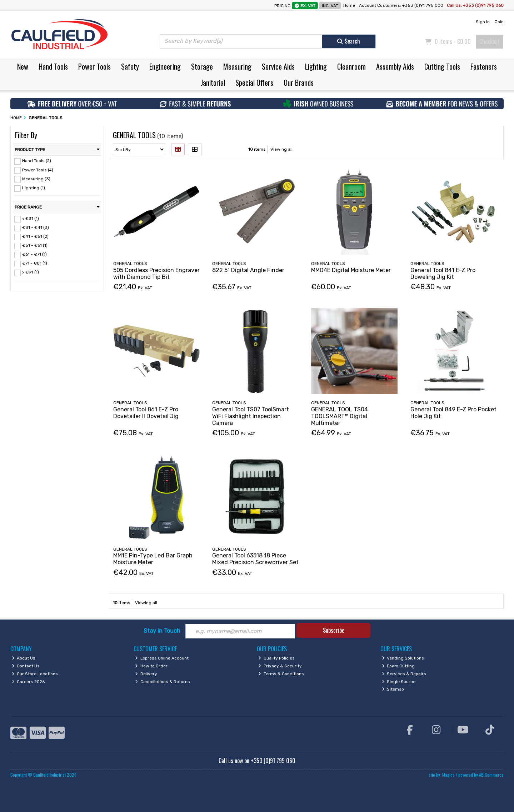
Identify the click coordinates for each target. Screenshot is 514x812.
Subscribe (334, 630)
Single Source (399, 682)
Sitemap (393, 689)
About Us (24, 658)
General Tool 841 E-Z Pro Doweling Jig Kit (443, 274)
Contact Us (26, 666)
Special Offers (254, 82)
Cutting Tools (442, 66)
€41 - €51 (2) (35, 236)
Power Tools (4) (38, 170)
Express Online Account (162, 658)
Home (349, 5)
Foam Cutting (398, 666)
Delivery (146, 674)
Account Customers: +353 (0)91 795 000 (402, 5)
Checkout (490, 41)
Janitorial (213, 82)
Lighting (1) (34, 188)
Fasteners (484, 66)
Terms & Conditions (281, 674)
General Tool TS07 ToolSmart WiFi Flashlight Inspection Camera (251, 416)
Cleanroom (351, 66)
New (23, 66)
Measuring (237, 66)
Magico (448, 775)
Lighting (316, 66)
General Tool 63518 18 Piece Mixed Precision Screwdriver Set (255, 559)
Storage (202, 66)
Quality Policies (276, 658)
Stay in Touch (162, 631)
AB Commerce (491, 775)
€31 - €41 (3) (36, 227)
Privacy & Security (280, 666)
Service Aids (278, 66)
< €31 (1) (31, 219)
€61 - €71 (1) (34, 254)
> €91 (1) (31, 272)
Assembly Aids (395, 66)
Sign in (483, 22)
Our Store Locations (35, 674)
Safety (130, 66)
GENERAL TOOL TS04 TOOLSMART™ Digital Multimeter (340, 416)
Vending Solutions (403, 658)
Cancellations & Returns (163, 682)
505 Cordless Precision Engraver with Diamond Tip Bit (156, 274)
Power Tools (94, 66)
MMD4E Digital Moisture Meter (351, 270)
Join (499, 22)
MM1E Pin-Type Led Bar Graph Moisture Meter (153, 559)
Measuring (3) (36, 179)
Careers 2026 (28, 682)
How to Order (151, 666)
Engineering (165, 66)
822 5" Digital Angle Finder (248, 270)
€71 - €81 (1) (35, 263)
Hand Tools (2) (37, 161)
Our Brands (299, 82)
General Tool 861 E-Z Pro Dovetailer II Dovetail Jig (146, 413)
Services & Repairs (404, 674)
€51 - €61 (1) (35, 245)
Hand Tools (53, 66)
